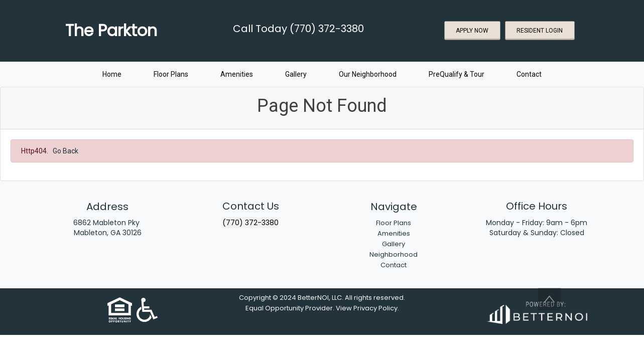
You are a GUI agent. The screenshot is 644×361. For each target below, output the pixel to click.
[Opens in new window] (537, 311)
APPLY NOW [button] (472, 31)
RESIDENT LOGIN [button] (540, 31)
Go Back (66, 151)
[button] (549, 299)
